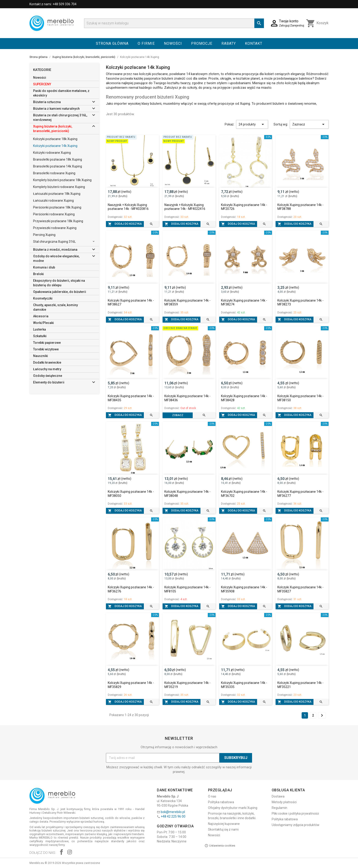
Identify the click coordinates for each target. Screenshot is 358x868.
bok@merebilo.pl (173, 812)
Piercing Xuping (44, 235)
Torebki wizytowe (46, 349)
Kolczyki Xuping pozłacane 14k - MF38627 (131, 302)
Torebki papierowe (47, 343)
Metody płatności (284, 802)
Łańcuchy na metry (47, 369)
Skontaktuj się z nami (223, 829)
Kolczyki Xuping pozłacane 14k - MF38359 (187, 302)
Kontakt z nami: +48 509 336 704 (53, 4)
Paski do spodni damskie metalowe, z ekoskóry (61, 93)
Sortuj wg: (281, 124)
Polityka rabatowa (221, 802)
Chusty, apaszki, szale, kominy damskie (55, 307)
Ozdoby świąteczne (48, 376)
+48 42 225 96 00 (173, 816)
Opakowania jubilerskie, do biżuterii (60, 292)
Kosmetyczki (43, 298)
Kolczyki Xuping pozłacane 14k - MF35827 (300, 589)
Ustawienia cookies (220, 846)
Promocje (202, 43)
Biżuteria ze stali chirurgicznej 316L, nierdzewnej (60, 117)
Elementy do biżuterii (49, 382)
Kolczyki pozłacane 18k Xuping (55, 139)
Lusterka (39, 329)
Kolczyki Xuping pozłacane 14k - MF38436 (187, 398)
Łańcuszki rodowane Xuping (53, 201)
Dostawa (278, 796)
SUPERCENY (42, 84)
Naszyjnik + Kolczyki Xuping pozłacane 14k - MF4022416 (185, 207)
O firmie (146, 43)
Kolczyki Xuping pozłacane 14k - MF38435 (131, 398)
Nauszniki (41, 356)
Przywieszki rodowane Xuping (55, 228)
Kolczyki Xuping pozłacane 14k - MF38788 (300, 207)
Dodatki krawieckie (47, 362)
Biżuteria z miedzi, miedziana (55, 250)
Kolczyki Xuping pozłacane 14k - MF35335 (244, 685)
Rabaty (229, 43)
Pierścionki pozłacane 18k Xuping (57, 207)
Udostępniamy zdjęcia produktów (296, 825)
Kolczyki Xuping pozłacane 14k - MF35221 (300, 685)
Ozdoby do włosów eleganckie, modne (56, 258)
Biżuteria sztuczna (47, 102)
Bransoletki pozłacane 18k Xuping (58, 159)
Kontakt (254, 43)
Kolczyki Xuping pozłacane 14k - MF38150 (300, 398)
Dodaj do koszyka (125, 224)
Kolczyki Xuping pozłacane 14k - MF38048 (187, 494)
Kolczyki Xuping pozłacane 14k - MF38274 (244, 302)
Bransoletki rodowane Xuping (54, 173)
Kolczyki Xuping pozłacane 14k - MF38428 (244, 398)
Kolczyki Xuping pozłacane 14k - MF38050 (131, 494)
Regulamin (279, 808)
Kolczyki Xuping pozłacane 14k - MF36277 (300, 494)
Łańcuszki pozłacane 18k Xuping (57, 194)
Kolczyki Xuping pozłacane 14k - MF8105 (187, 589)
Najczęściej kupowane (224, 824)
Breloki (38, 274)
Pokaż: (229, 124)
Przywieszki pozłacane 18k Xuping (58, 221)
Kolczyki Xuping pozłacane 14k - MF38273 (300, 302)
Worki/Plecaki (43, 323)
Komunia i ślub (44, 267)
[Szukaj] (174, 23)
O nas (212, 796)
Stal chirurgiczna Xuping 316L (54, 242)
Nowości (173, 43)
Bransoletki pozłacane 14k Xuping (58, 166)
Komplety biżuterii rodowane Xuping (59, 187)
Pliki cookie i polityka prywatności (295, 813)
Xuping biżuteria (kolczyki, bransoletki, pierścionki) (53, 129)
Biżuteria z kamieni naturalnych (56, 109)
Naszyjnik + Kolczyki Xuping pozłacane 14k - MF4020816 (128, 207)
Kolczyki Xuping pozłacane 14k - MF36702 (244, 494)
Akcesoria (41, 316)
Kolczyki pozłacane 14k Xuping (55, 146)
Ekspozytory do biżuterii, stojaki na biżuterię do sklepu (59, 283)
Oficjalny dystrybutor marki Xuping (233, 808)
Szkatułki (40, 336)
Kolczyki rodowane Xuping (52, 153)
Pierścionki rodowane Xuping (54, 214)
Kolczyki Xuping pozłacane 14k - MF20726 (244, 207)
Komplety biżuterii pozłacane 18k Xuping (62, 180)
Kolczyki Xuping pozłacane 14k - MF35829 (131, 685)
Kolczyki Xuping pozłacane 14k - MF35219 (187, 685)
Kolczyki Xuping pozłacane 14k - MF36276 (131, 589)
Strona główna (112, 43)
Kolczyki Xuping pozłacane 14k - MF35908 (244, 589)
